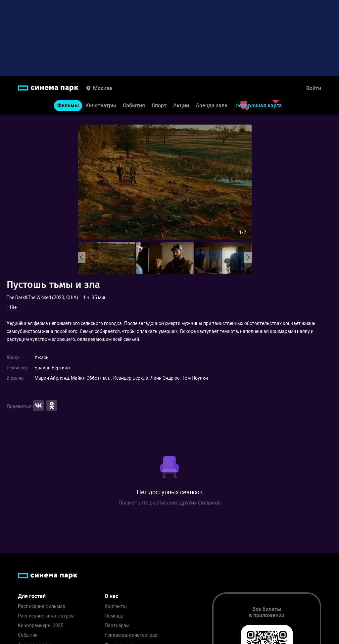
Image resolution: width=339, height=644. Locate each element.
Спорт (159, 106)
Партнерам (117, 626)
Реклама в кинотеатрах (131, 635)
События (134, 106)
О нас (111, 596)
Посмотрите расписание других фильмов (170, 503)
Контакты (116, 606)
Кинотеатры (101, 106)
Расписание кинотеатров (46, 616)
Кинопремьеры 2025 (41, 626)
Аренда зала (212, 106)
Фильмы (68, 106)
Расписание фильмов (42, 606)
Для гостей (32, 596)
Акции (181, 106)
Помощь (114, 616)
